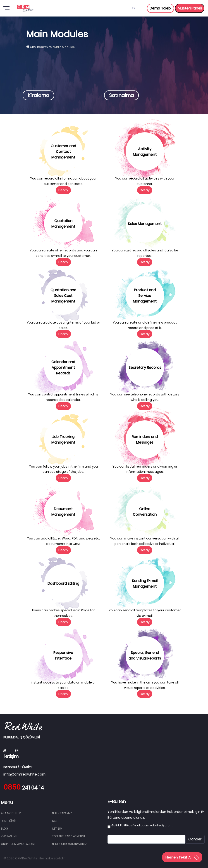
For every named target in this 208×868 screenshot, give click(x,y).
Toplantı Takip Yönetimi (68, 836)
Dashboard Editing (63, 583)
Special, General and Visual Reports (145, 655)
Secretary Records (145, 368)
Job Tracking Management (63, 440)
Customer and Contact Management (63, 152)
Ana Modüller (11, 813)
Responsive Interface (63, 655)
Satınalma (121, 95)
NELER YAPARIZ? (62, 813)
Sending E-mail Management (145, 584)
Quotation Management (63, 224)
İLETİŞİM (57, 829)
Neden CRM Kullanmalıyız (69, 844)
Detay (63, 190)
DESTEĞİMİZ (9, 821)
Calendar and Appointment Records (63, 368)
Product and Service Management (145, 296)
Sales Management (145, 224)
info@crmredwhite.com (24, 774)
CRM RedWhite (41, 47)
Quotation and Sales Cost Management (63, 296)
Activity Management (145, 152)
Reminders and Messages (145, 440)
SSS (55, 821)
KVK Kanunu (9, 836)
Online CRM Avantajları (18, 844)
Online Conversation (145, 512)
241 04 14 (24, 788)
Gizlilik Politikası (122, 825)
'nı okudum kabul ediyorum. (142, 825)
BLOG (4, 829)
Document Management (63, 512)
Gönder (195, 839)
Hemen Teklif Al (182, 857)
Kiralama (38, 95)
